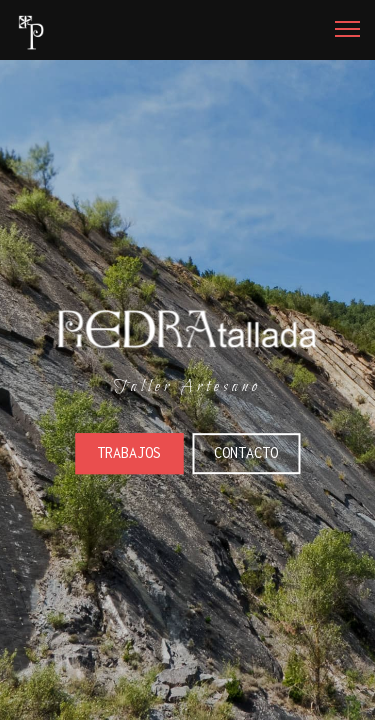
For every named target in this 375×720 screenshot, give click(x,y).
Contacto (246, 452)
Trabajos (129, 452)
